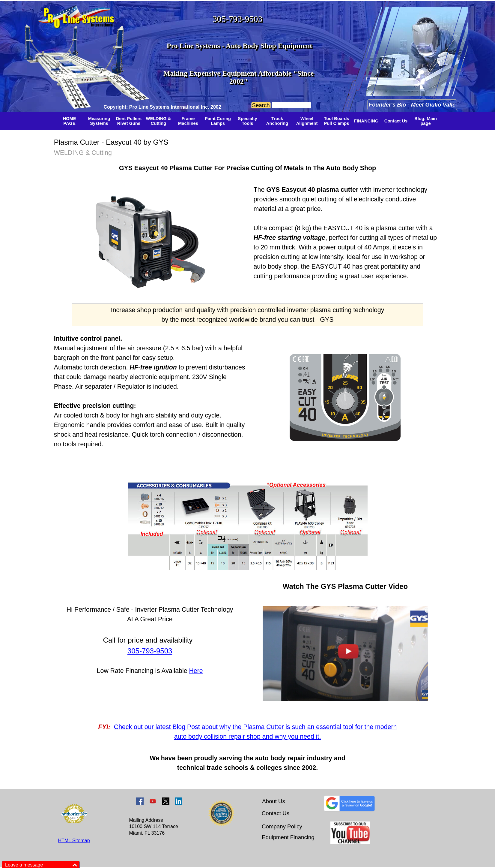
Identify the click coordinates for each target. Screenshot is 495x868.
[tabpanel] (166, 107)
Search (261, 105)
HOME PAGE (70, 121)
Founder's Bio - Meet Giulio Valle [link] (412, 105)
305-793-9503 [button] (237, 19)
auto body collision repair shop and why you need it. (248, 737)
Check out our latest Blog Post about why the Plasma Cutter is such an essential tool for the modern (255, 727)
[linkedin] (179, 801)
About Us (274, 801)
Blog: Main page (426, 121)
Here (196, 671)
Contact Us (396, 121)
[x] (166, 801)
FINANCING (366, 121)
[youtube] (153, 801)
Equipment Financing (288, 837)
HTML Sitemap (74, 841)
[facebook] (140, 801)
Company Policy (282, 826)
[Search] (291, 105)
